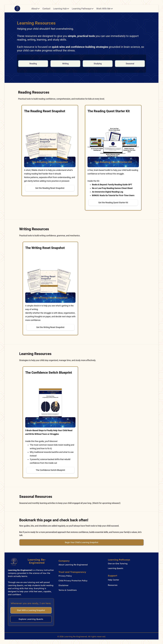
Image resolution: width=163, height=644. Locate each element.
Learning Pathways (83, 9)
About (36, 9)
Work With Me (105, 9)
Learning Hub (61, 9)
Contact (46, 9)
